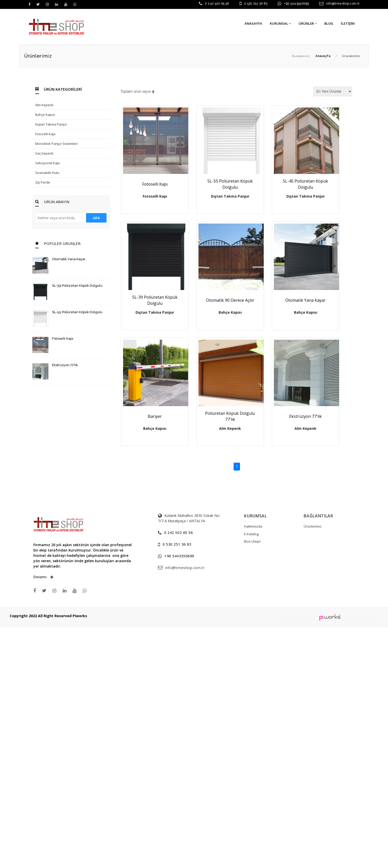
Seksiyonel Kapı (48, 163)
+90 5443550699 (296, 4)
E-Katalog (251, 534)
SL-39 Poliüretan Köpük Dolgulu (77, 286)
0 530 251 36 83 (256, 4)
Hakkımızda (253, 526)
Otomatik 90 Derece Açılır (236, 300)
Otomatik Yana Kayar (69, 259)
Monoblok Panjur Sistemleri (56, 144)
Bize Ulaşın (252, 541)
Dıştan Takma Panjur (51, 124)
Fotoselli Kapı (45, 134)
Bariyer (157, 416)
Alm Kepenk (44, 105)
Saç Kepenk (44, 153)
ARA (96, 218)
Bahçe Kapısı (45, 115)
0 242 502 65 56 (217, 4)
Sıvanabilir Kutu (47, 173)
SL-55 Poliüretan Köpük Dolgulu (77, 312)
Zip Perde (43, 182)
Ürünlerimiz (313, 526)
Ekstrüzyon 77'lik (65, 365)
